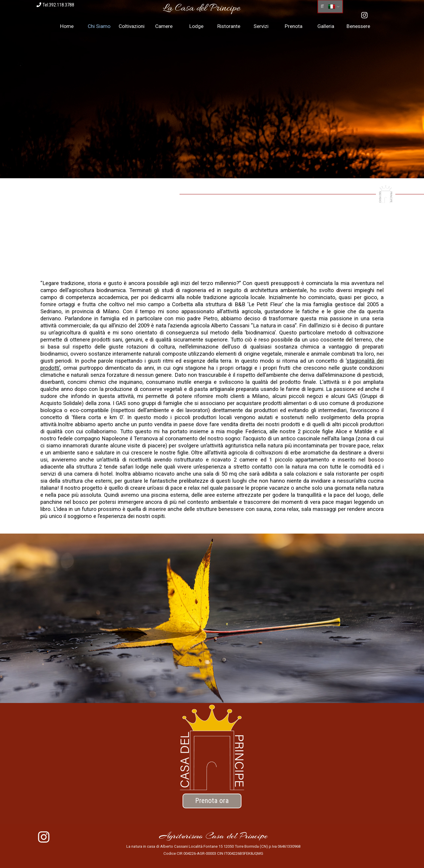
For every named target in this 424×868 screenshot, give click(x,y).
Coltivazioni (132, 26)
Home (67, 26)
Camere (164, 26)
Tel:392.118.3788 (55, 5)
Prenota (294, 26)
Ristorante (229, 26)
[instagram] (364, 15)
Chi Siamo (99, 26)
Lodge (196, 26)
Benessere (358, 26)
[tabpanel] (201, 9)
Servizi (261, 26)
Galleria (326, 26)
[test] (212, 801)
